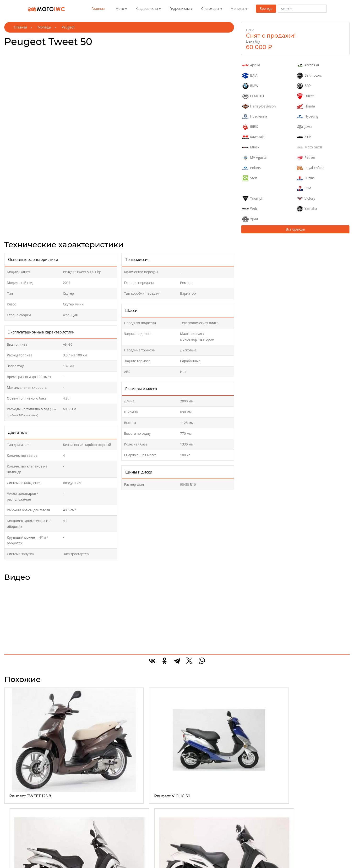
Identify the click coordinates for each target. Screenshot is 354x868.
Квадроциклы (147, 8)
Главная (98, 8)
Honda (306, 107)
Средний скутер (249, 819)
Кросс (14, 847)
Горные (186, 807)
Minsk (251, 147)
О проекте (301, 801)
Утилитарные (191, 836)
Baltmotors (309, 76)
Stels (250, 178)
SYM (304, 188)
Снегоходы (210, 8)
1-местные (132, 807)
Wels (250, 209)
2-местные (132, 813)
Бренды (266, 8)
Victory (306, 199)
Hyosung (308, 117)
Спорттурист (20, 842)
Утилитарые (76, 807)
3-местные (132, 819)
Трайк (15, 824)
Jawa (304, 127)
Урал (250, 219)
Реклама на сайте (307, 807)
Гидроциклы (180, 8)
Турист (15, 830)
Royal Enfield (311, 168)
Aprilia (251, 65)
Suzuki (306, 178)
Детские (186, 813)
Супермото (19, 853)
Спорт (15, 813)
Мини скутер (247, 813)
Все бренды (295, 229)
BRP (304, 86)
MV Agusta (254, 158)
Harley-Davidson (259, 107)
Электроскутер (248, 824)
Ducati (306, 96)
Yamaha (307, 209)
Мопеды (237, 8)
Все (13, 801)
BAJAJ (250, 76)
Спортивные (77, 813)
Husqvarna (255, 117)
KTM (304, 137)
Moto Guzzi (310, 147)
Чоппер (16, 819)
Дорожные (19, 836)
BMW (250, 86)
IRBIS (250, 127)
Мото (120, 8)
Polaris (251, 168)
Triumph (253, 199)
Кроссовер (188, 819)
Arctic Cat (308, 65)
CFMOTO (253, 96)
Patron (306, 158)
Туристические (79, 819)
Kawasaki (253, 137)
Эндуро (16, 807)
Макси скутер (247, 807)
